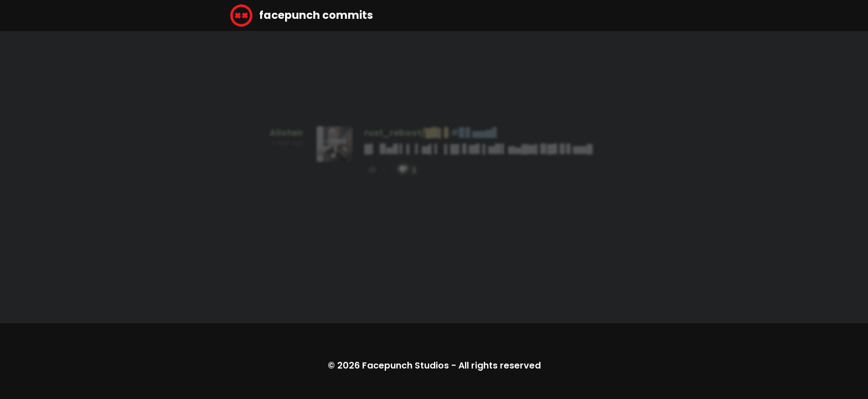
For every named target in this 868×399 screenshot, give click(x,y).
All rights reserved (500, 365)
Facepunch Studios (405, 365)
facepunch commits (302, 16)
